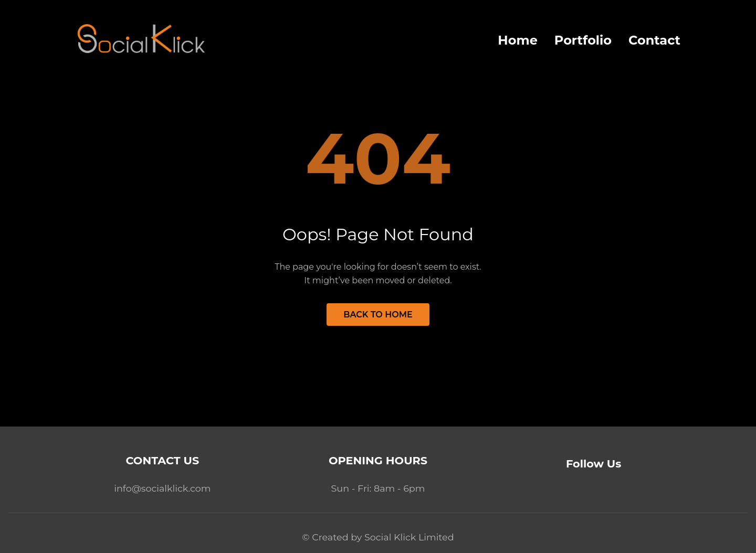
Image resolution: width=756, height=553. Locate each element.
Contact (654, 40)
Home (518, 40)
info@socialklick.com (162, 488)
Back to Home (378, 315)
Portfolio (583, 40)
